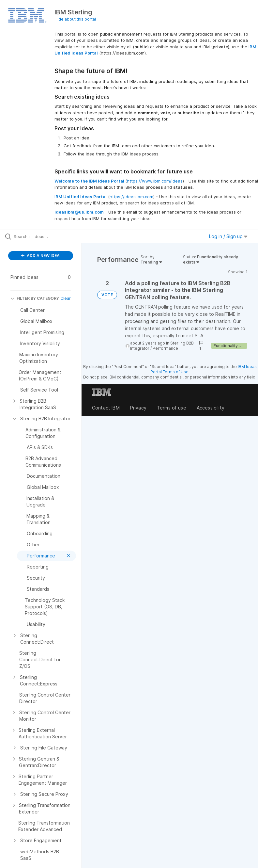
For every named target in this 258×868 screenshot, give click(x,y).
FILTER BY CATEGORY (35, 298)
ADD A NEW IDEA (40, 256)
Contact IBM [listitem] (106, 408)
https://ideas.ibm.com (131, 197)
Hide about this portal (75, 19)
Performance (165, 348)
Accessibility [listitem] (211, 408)
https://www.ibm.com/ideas (155, 181)
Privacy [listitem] (138, 408)
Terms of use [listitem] (172, 408)
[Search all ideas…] (44, 236)
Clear (66, 298)
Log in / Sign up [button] (228, 236)
